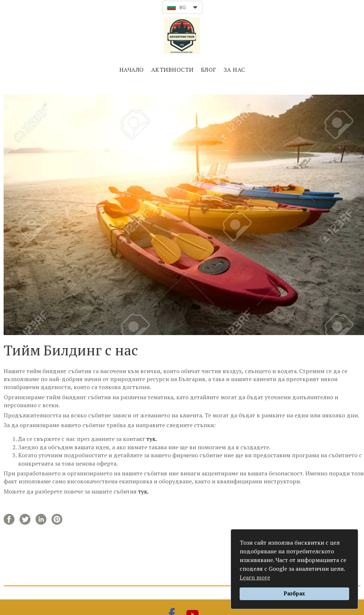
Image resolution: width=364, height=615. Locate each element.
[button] (182, 7)
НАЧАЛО (132, 70)
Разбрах (294, 593)
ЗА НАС (234, 70)
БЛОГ (209, 70)
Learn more (255, 577)
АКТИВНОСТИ (172, 70)
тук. (152, 439)
